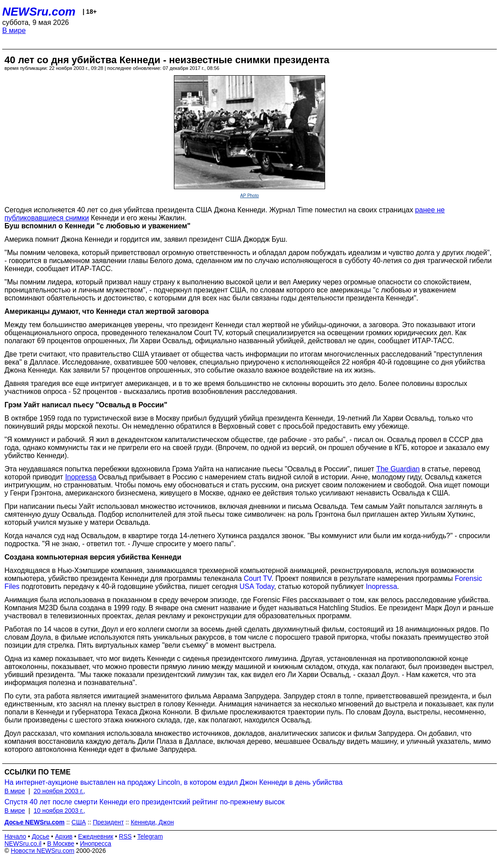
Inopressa (382, 586)
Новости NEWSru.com (42, 851)
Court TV (258, 578)
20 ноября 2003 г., (59, 791)
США (79, 822)
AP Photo (249, 196)
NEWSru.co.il (23, 844)
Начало (15, 836)
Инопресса (96, 844)
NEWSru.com (39, 12)
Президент (109, 822)
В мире (14, 30)
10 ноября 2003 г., (59, 811)
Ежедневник (96, 836)
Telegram (150, 836)
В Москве (61, 844)
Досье (40, 836)
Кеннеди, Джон (152, 822)
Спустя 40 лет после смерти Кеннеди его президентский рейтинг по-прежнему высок (145, 802)
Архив (64, 836)
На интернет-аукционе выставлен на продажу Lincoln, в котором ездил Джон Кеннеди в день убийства (174, 782)
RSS (125, 836)
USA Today (257, 586)
